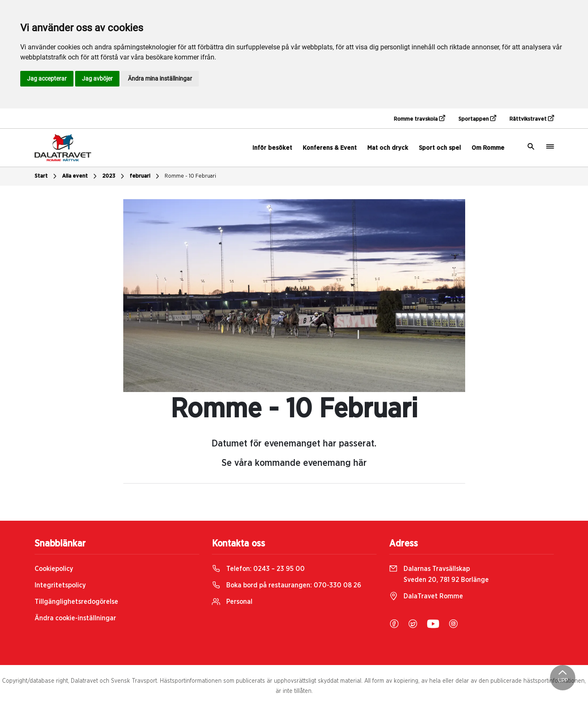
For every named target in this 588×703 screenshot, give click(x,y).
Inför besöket (272, 148)
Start (47, 176)
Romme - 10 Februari (190, 176)
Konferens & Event (330, 148)
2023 (114, 176)
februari (145, 176)
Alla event (80, 176)
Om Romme (488, 148)
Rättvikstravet (532, 119)
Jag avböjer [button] (97, 78)
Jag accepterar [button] (47, 78)
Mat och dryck (388, 148)
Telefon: (258, 569)
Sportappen (477, 119)
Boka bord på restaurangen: (287, 585)
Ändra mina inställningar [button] (160, 78)
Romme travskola (419, 119)
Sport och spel (440, 148)
